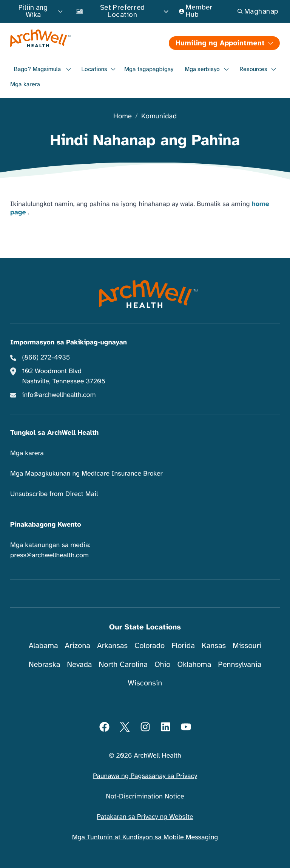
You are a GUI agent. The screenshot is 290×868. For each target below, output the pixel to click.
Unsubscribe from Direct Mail (54, 494)
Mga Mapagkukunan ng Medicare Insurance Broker (86, 474)
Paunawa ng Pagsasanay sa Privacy (145, 776)
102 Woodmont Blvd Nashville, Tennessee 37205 (64, 376)
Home (123, 117)
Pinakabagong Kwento (46, 525)
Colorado (150, 646)
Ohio (163, 664)
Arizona (78, 646)
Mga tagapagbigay (149, 69)
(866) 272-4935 (46, 358)
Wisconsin (145, 683)
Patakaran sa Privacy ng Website (145, 817)
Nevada (79, 664)
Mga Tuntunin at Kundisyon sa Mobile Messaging (145, 837)
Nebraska (45, 664)
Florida (183, 646)
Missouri (247, 646)
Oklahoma (194, 664)
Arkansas (112, 646)
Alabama (43, 646)
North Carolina (123, 664)
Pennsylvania (240, 664)
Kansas (214, 646)
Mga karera (25, 84)
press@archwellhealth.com (49, 555)
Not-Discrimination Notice (145, 797)
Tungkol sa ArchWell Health (54, 433)
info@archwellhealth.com (59, 395)
